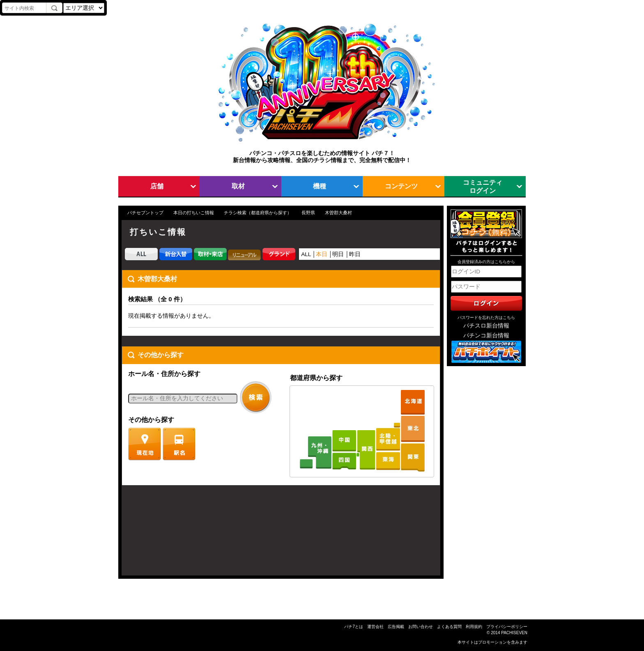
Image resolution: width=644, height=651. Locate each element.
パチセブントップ (145, 213)
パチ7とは (354, 627)
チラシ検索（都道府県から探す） (258, 213)
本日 (322, 254)
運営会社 (375, 627)
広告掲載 (396, 627)
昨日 (355, 254)
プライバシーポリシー (507, 627)
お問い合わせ (421, 627)
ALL (306, 254)
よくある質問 (449, 627)
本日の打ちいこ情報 (194, 213)
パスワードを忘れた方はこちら (486, 317)
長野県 (308, 213)
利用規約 (474, 627)
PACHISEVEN (514, 633)
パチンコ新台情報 (486, 336)
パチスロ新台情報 (486, 326)
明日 (338, 254)
